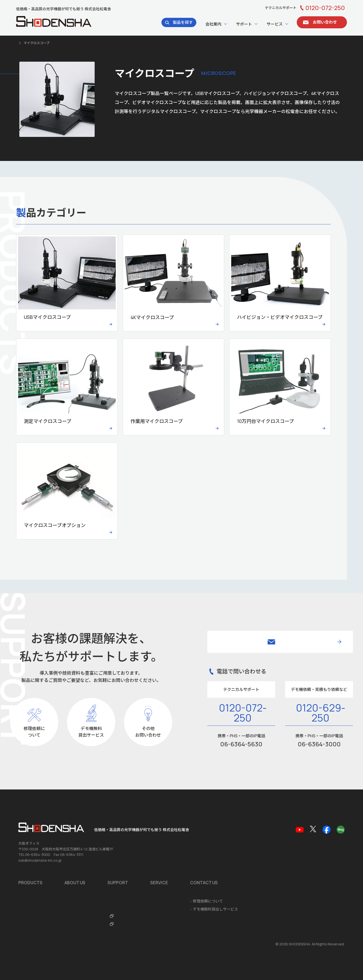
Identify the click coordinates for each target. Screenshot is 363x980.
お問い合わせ (300, 893)
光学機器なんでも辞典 (166, 917)
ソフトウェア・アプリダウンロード (177, 893)
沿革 (68, 901)
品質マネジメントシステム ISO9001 (95, 909)
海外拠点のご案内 (80, 917)
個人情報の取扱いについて (38, 944)
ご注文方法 (239, 925)
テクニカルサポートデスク (170, 909)
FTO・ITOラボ (160, 925)
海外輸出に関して (245, 917)
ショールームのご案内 (248, 893)
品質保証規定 (158, 901)
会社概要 (72, 893)
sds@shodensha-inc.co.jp (40, 860)
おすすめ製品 (30, 901)
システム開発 (241, 909)
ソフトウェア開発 (245, 901)
